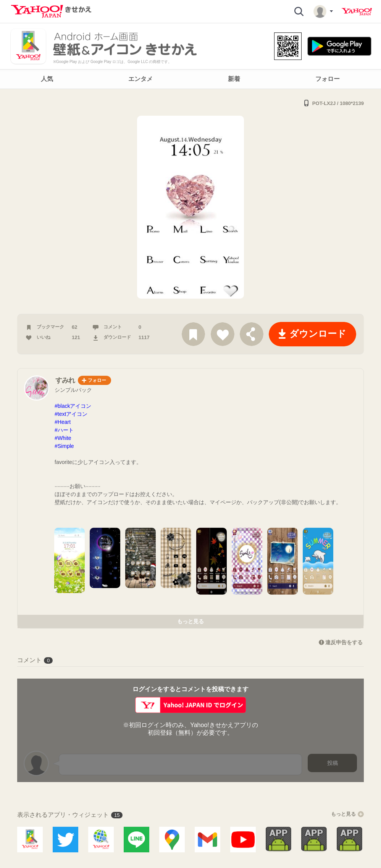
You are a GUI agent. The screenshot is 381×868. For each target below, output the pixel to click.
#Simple (64, 446)
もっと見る (190, 621)
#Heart (63, 422)
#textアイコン (71, 414)
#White (63, 438)
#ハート (64, 430)
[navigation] (190, 79)
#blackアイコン (73, 406)
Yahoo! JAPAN (357, 12)
